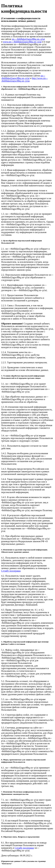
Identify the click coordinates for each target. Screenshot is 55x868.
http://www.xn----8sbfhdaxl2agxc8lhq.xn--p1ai (24, 80)
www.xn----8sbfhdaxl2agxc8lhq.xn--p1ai (22, 42)
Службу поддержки (11, 571)
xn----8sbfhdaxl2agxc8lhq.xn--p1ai (28, 39)
